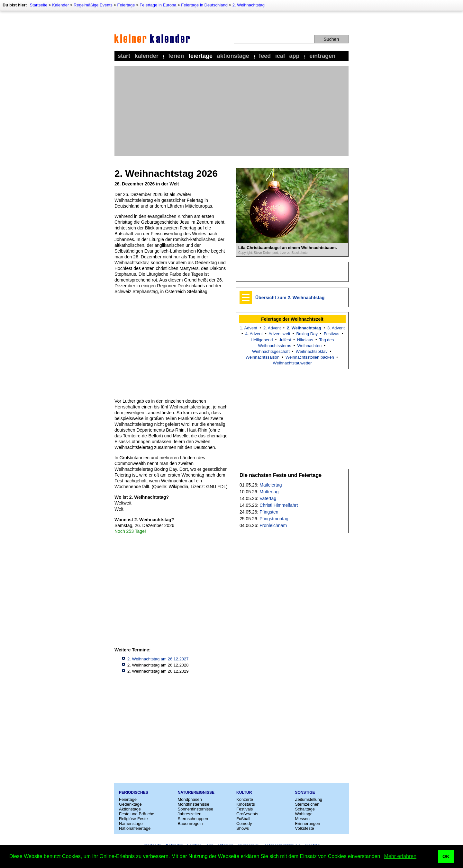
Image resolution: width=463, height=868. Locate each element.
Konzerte (245, 799)
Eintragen (322, 56)
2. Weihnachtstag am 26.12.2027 (158, 659)
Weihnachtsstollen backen (310, 357)
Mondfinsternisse (194, 804)
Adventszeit (279, 334)
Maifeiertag (271, 485)
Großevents (247, 814)
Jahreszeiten (190, 814)
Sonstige (305, 792)
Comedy (244, 823)
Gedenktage (130, 804)
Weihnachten (310, 346)
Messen (303, 819)
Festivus (331, 334)
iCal (280, 56)
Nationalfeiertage (135, 828)
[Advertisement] (232, 111)
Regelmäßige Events (93, 5)
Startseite (38, 5)
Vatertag (268, 498)
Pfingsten (269, 512)
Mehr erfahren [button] (400, 856)
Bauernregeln (190, 823)
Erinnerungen (308, 823)
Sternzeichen (307, 804)
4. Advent (254, 334)
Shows (243, 828)
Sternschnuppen (193, 819)
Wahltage (304, 814)
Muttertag (269, 492)
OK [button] (446, 856)
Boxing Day (307, 334)
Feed (265, 56)
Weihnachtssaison (263, 357)
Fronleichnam (273, 525)
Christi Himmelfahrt (279, 505)
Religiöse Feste (133, 819)
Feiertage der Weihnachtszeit (292, 319)
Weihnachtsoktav (312, 351)
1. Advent (249, 328)
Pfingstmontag (274, 519)
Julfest (285, 340)
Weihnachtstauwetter (292, 363)
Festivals (245, 809)
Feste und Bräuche (137, 814)
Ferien (176, 56)
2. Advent (272, 328)
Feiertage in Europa (158, 5)
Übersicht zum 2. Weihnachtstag (290, 298)
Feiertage (126, 5)
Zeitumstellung (309, 799)
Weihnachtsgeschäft (271, 351)
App (295, 56)
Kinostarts (246, 804)
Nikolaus (305, 340)
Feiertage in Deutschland (204, 5)
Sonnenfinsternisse (196, 809)
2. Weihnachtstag (249, 5)
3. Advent (336, 328)
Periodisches (134, 792)
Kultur (244, 792)
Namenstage (131, 823)
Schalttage (305, 809)
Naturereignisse (196, 792)
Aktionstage (233, 56)
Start (124, 56)
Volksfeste (305, 828)
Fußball (243, 819)
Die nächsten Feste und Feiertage (281, 475)
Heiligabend (262, 340)
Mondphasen (190, 799)
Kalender (60, 5)
